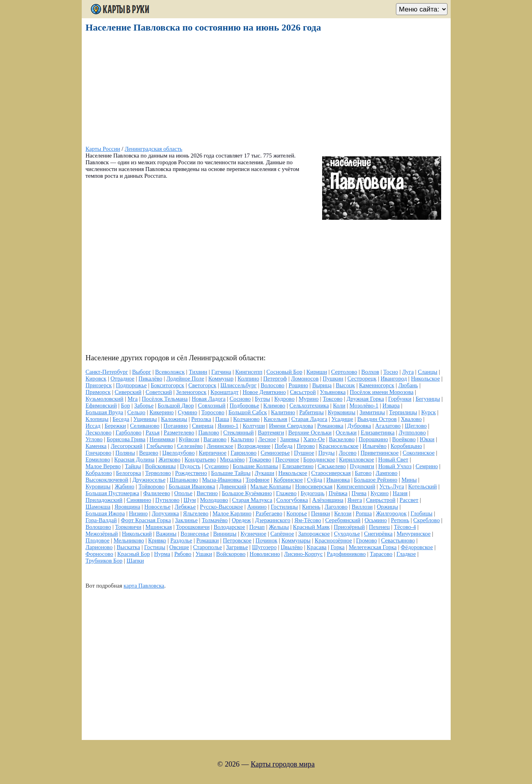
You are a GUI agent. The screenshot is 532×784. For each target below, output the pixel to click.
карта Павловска (144, 586)
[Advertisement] (265, 90)
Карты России (103, 149)
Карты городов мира (283, 764)
